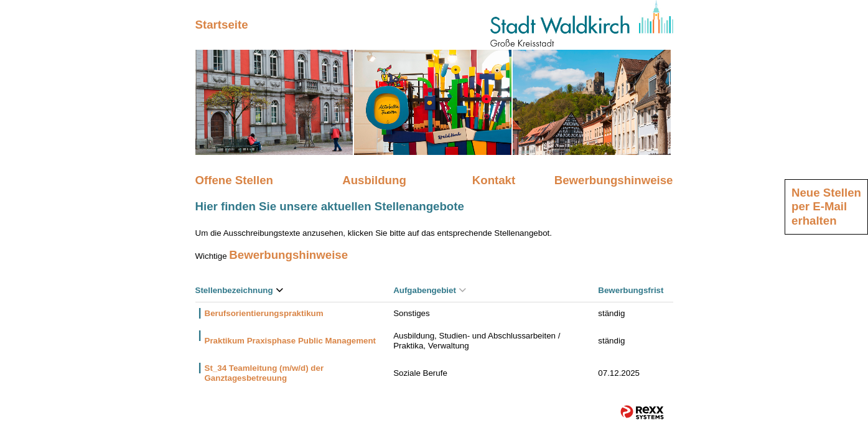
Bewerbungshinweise (614, 180)
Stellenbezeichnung (239, 290)
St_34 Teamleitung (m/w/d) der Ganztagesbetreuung (264, 373)
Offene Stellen (234, 180)
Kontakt (494, 180)
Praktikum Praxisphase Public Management (291, 341)
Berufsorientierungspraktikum (264, 313)
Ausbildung (374, 180)
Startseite (222, 25)
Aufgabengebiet (430, 290)
